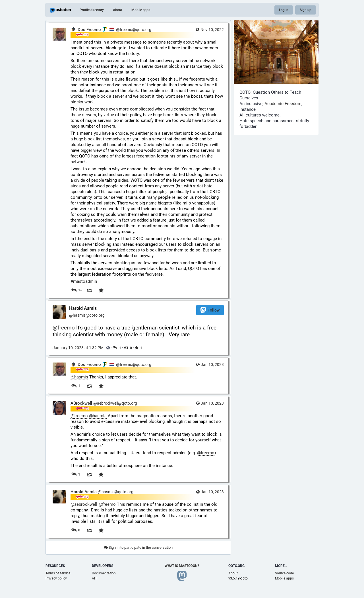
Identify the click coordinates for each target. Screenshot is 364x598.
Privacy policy (56, 578)
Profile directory (92, 10)
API (95, 578)
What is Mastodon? (182, 566)
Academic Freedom (283, 104)
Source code (284, 573)
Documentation (104, 573)
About (118, 10)
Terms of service (58, 573)
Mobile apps (141, 10)
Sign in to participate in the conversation (138, 547)
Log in (284, 10)
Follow (210, 310)
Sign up (306, 10)
